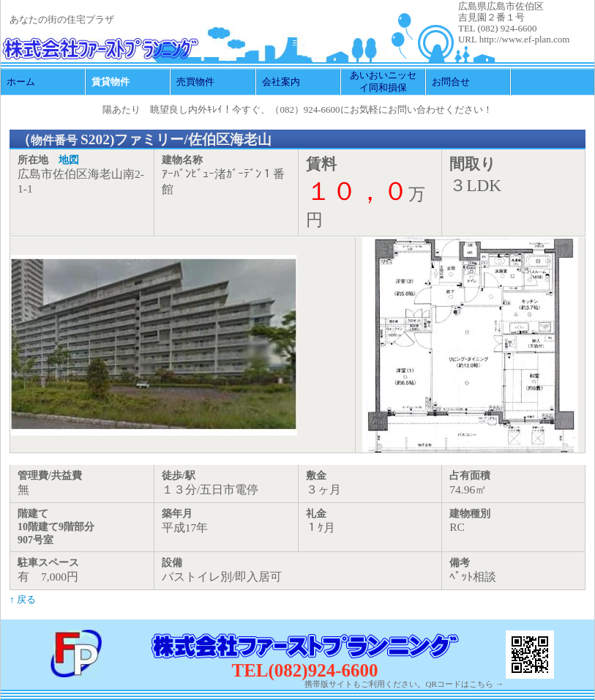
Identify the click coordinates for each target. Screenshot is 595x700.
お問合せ (451, 82)
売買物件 (195, 82)
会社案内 (281, 82)
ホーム (21, 82)
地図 (69, 160)
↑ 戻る (23, 599)
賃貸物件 (111, 82)
